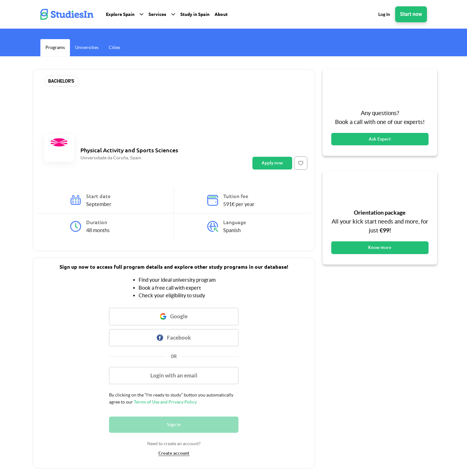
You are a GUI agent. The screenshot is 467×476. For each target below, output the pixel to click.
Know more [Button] (380, 247)
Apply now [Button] (272, 163)
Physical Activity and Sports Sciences (129, 150)
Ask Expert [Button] (380, 139)
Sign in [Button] (174, 424)
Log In (384, 14)
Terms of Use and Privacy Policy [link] (165, 402)
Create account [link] (174, 453)
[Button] (301, 163)
